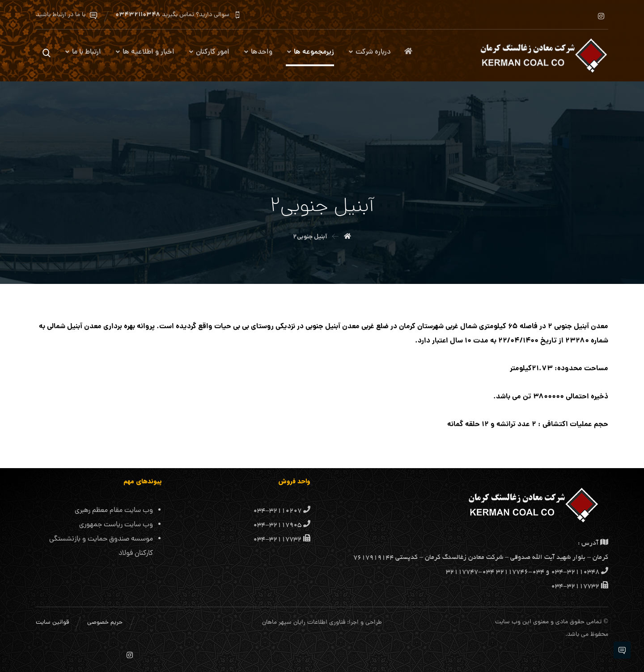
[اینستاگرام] (601, 16)
